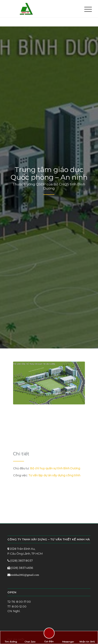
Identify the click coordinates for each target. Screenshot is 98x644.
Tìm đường (11, 638)
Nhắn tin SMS (87, 638)
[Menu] (85, 9)
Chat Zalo (30, 638)
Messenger (68, 638)
